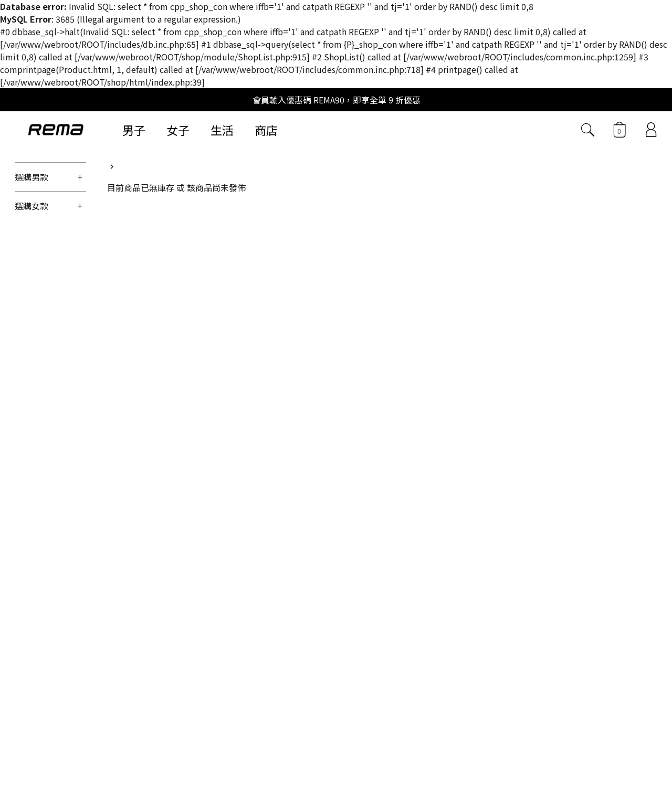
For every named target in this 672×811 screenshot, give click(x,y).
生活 (222, 130)
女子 (178, 130)
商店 (266, 130)
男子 (134, 130)
